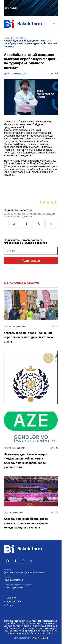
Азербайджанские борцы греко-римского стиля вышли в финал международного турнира (26, 523)
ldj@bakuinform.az (13, 580)
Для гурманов (14, 601)
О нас (10, 605)
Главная (9, 38)
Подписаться (31, 261)
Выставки (12, 598)
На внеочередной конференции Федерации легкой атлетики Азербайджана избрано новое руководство (26, 461)
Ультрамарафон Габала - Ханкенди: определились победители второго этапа (28, 337)
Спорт (20, 38)
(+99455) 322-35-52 (13, 573)
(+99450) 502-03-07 (35, 573)
